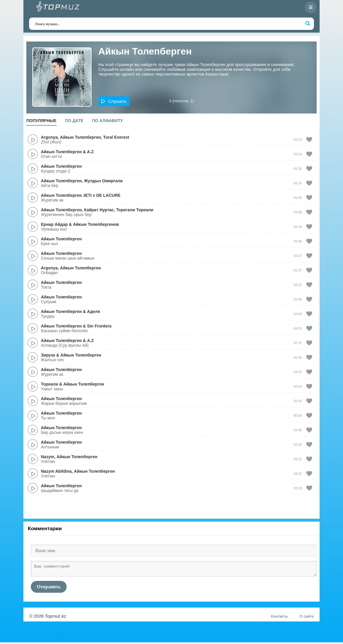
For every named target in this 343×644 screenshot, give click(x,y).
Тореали (49, 384)
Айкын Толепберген (81, 137)
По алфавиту (108, 121)
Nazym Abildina (56, 471)
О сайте (307, 618)
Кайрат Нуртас (99, 210)
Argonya (49, 137)
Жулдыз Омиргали (103, 181)
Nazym (48, 457)
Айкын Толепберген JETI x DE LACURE (81, 195)
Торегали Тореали (135, 210)
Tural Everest (116, 137)
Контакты (279, 618)
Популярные (41, 121)
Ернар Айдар (54, 224)
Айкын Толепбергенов (96, 224)
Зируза (48, 355)
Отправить (49, 588)
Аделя (94, 311)
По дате (74, 121)
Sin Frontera (99, 326)
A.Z (90, 152)
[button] (114, 101)
